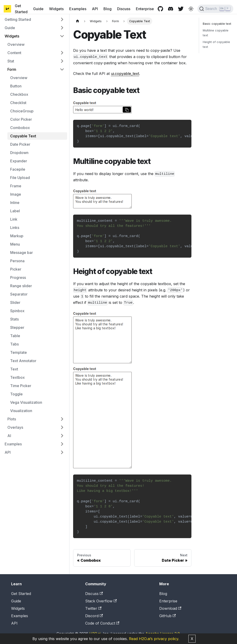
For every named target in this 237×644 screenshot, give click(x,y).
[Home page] (78, 21)
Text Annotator (23, 361)
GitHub (167, 616)
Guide (38, 9)
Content (14, 53)
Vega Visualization (26, 402)
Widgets (56, 9)
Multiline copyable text (216, 33)
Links (15, 228)
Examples (78, 9)
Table (15, 336)
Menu (15, 244)
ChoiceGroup (22, 111)
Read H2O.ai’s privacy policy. (154, 639)
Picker (16, 269)
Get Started (21, 9)
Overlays (15, 427)
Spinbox (17, 311)
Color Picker (21, 119)
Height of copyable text (216, 44)
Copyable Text (23, 136)
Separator (19, 294)
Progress (18, 277)
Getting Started (18, 19)
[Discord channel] (171, 9)
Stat (11, 61)
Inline (15, 203)
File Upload (20, 178)
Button (16, 86)
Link (14, 219)
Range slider (21, 286)
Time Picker (21, 386)
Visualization (21, 411)
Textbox (17, 377)
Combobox (20, 128)
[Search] (215, 9)
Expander (19, 161)
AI (9, 436)
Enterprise (145, 9)
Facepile (18, 169)
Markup (17, 236)
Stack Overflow (101, 601)
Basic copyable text (217, 24)
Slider (15, 302)
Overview (16, 44)
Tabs (14, 344)
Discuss (124, 9)
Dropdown (19, 153)
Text (14, 369)
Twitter (93, 608)
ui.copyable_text (125, 74)
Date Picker (20, 144)
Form (12, 69)
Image (16, 194)
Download (170, 608)
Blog (108, 9)
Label (15, 211)
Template (19, 352)
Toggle (16, 394)
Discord (94, 616)
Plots (12, 419)
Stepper (17, 327)
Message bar (22, 253)
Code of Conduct (102, 623)
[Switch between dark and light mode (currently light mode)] (191, 9)
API (95, 9)
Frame (16, 186)
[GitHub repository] (160, 9)
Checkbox (19, 94)
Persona (17, 261)
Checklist (18, 103)
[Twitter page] (181, 9)
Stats (14, 319)
